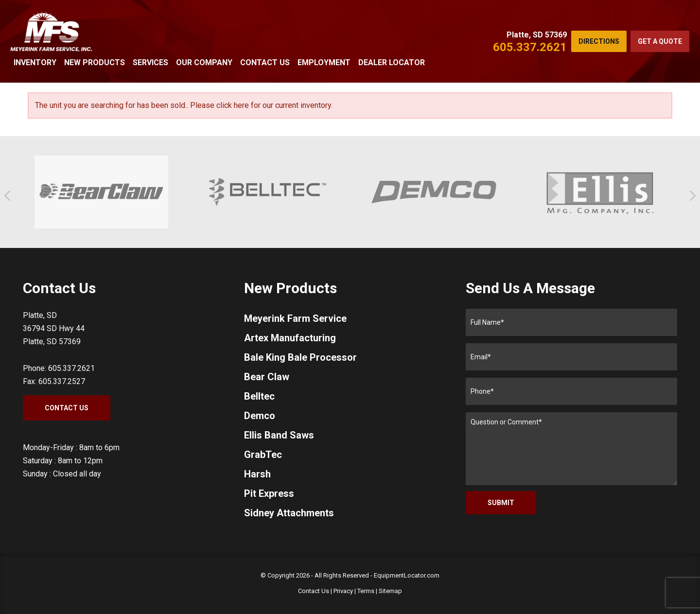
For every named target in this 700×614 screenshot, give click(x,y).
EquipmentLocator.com (407, 575)
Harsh (257, 474)
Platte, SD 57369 (537, 35)
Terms (366, 591)
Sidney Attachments (289, 513)
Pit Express (269, 493)
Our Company (204, 62)
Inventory (35, 62)
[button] (9, 196)
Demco (260, 416)
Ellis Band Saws (279, 435)
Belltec (259, 396)
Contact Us (265, 62)
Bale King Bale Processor (300, 357)
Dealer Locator (392, 62)
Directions (599, 41)
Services (150, 62)
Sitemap (390, 591)
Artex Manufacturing (290, 338)
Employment (324, 62)
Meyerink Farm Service (295, 318)
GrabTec (263, 455)
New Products (95, 62)
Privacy (343, 591)
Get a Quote (660, 41)
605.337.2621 (530, 47)
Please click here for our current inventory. (261, 105)
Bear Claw (267, 377)
